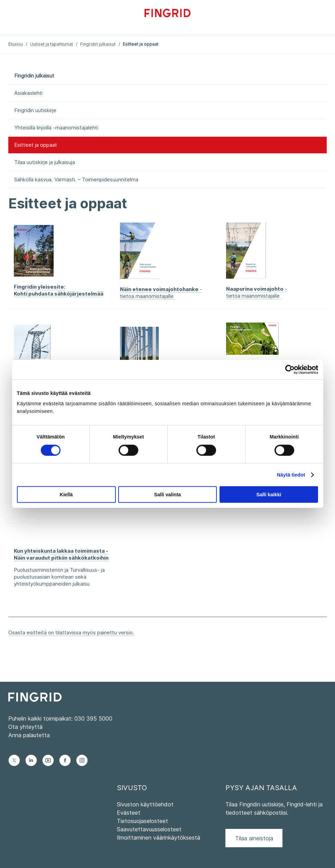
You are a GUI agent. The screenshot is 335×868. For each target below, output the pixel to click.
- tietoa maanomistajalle (161, 293)
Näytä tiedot (291, 475)
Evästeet (129, 813)
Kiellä (66, 495)
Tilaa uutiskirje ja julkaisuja (45, 162)
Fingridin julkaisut (98, 44)
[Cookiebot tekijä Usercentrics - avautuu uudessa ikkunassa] (288, 370)
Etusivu (16, 44)
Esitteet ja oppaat (36, 145)
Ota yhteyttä (25, 727)
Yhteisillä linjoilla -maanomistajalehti (56, 128)
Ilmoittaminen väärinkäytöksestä (159, 838)
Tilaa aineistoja (254, 838)
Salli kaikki (269, 495)
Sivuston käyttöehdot (145, 804)
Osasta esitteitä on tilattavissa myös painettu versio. (71, 632)
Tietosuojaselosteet (142, 821)
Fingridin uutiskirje (35, 110)
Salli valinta (167, 495)
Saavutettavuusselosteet (149, 829)
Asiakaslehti (28, 93)
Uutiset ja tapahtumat (52, 44)
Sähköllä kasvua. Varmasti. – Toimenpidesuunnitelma (76, 179)
